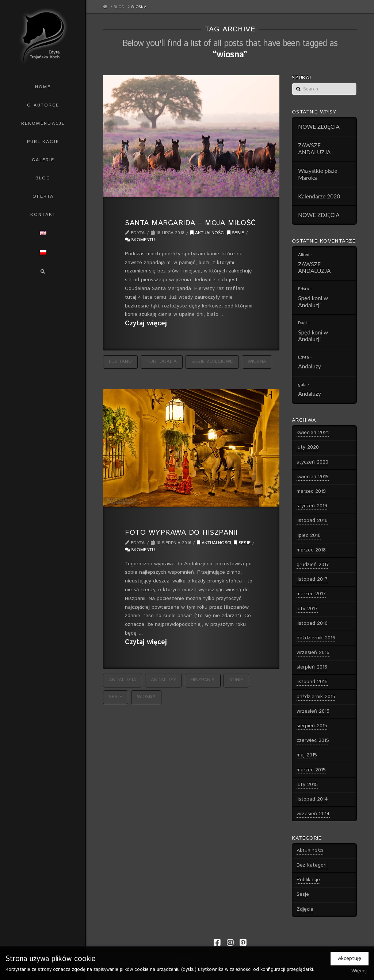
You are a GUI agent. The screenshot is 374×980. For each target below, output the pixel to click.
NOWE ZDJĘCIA (319, 127)
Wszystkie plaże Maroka (318, 174)
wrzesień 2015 (313, 711)
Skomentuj (141, 240)
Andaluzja (123, 680)
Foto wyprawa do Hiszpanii (181, 532)
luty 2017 (307, 609)
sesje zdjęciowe (212, 362)
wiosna (257, 362)
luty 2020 (308, 447)
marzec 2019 (311, 491)
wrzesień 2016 (313, 652)
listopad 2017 (312, 579)
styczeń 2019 (312, 506)
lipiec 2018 (309, 535)
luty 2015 (307, 785)
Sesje (236, 233)
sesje (116, 697)
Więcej (359, 971)
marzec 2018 (311, 550)
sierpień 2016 (312, 667)
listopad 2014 (312, 799)
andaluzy (163, 680)
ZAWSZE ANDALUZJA (314, 149)
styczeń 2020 (312, 462)
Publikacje (308, 880)
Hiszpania (203, 680)
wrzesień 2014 (313, 814)
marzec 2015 (311, 770)
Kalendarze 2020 (319, 196)
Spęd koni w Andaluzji (313, 301)
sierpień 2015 (312, 726)
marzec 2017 (311, 594)
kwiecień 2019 (313, 477)
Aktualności (207, 233)
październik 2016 (316, 638)
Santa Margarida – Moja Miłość (190, 223)
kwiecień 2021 (313, 433)
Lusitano (120, 362)
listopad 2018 (312, 520)
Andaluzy (309, 366)
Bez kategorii (312, 865)
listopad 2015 (312, 682)
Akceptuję (350, 958)
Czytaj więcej (146, 324)
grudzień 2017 (313, 565)
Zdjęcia (305, 909)
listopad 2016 (312, 623)
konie (236, 680)
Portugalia (162, 362)
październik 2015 (316, 697)
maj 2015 (307, 755)
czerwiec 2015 (313, 740)
